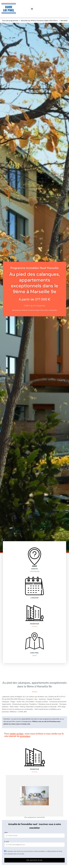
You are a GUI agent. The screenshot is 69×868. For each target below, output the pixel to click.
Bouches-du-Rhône (28, 21)
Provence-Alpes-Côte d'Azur (47, 21)
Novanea (34, 626)
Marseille (64, 21)
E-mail (7, 842)
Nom (6, 833)
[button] (32, 9)
